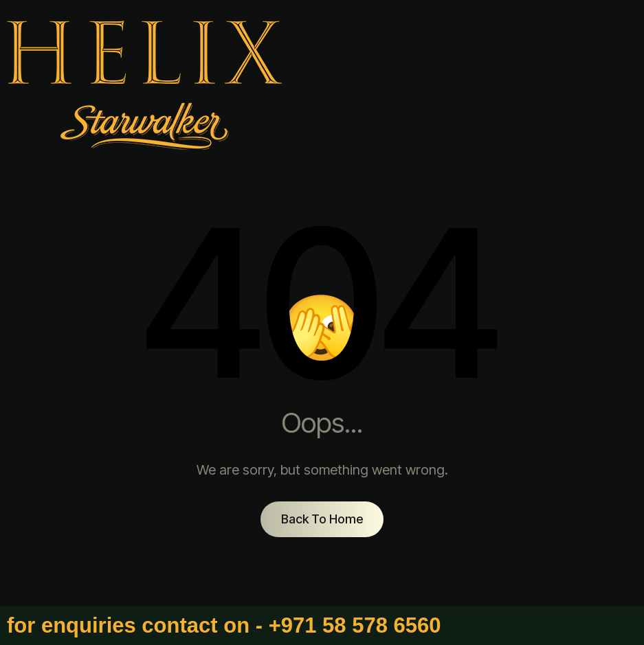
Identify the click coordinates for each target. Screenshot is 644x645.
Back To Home (322, 519)
